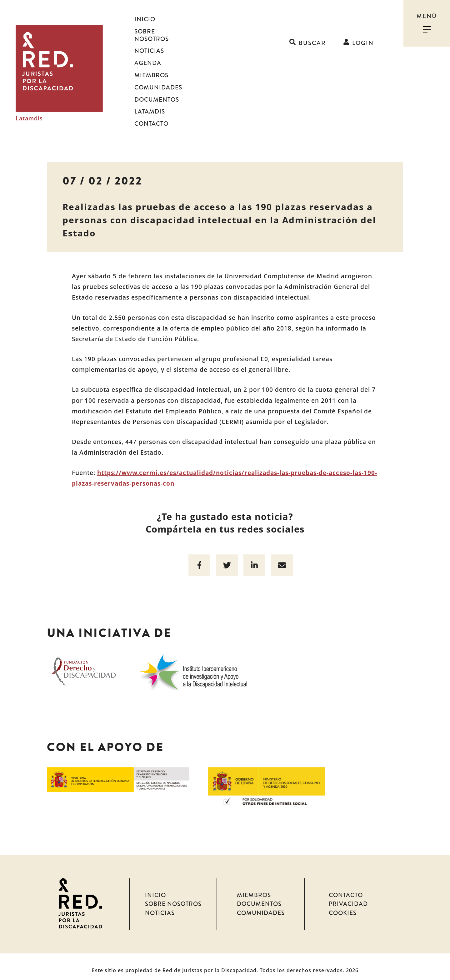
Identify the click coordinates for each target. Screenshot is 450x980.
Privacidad (348, 897)
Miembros (151, 68)
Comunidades (158, 80)
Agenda (148, 56)
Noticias (149, 44)
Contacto (151, 116)
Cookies (343, 906)
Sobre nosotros (163, 32)
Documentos (157, 92)
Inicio (145, 19)
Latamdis (29, 115)
